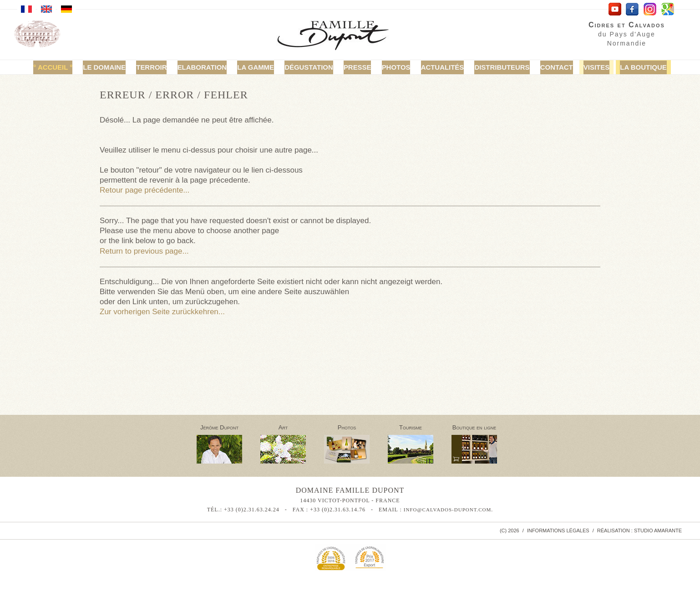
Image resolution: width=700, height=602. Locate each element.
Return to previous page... (144, 251)
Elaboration (211, 67)
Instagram (650, 9)
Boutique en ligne (474, 427)
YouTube (615, 9)
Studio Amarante (658, 531)
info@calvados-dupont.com (448, 510)
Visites (582, 67)
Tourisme (411, 427)
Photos (393, 67)
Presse (357, 67)
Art (283, 427)
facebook (632, 9)
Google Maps (668, 9)
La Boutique (626, 67)
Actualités (437, 67)
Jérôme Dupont (219, 427)
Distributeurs (493, 67)
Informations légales (558, 531)
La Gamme (261, 67)
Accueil (71, 67)
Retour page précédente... (145, 190)
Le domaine (119, 67)
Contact (545, 67)
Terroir (164, 67)
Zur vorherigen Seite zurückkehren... (162, 312)
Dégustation (311, 67)
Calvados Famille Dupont (340, 37)
